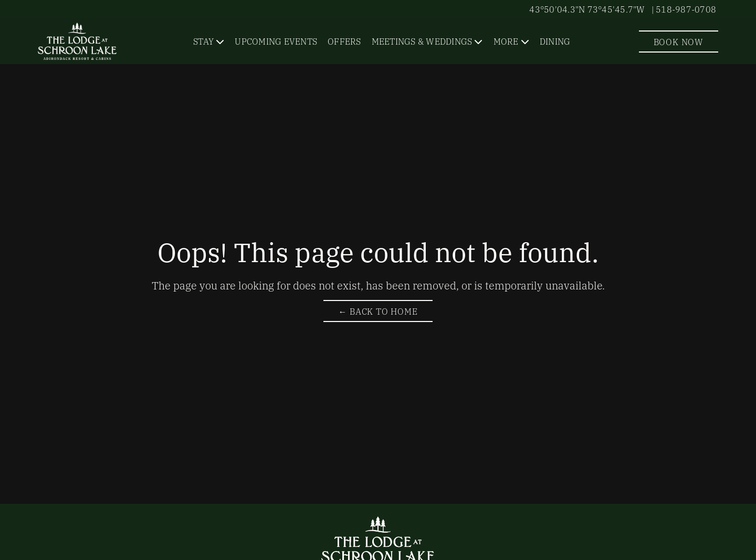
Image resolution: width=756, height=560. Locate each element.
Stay (203, 41)
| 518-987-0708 (684, 9)
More (506, 41)
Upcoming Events (276, 41)
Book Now (679, 42)
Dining (555, 41)
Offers (344, 41)
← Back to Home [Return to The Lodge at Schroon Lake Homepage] (378, 311)
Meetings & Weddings (422, 41)
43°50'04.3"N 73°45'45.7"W (587, 9)
